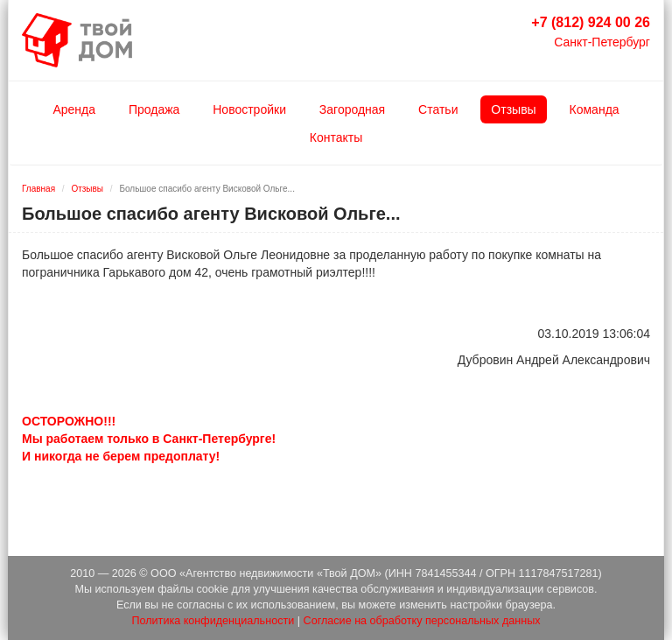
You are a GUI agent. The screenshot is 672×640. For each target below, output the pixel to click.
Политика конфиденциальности (213, 621)
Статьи (438, 109)
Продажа (154, 109)
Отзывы (513, 109)
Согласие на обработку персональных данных (422, 621)
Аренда (74, 109)
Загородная (352, 109)
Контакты (336, 137)
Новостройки (249, 109)
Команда (595, 109)
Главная (38, 189)
